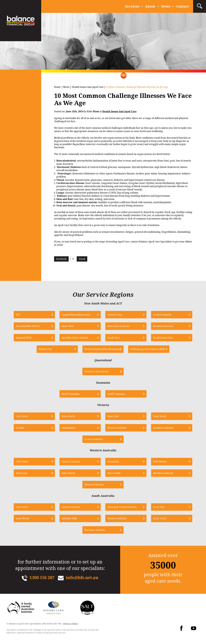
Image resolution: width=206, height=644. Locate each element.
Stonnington (68, 428)
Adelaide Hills (69, 518)
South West (114, 338)
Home (57, 87)
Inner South (160, 416)
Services (132, 6)
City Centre (22, 416)
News (166, 6)
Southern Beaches (163, 338)
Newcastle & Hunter (119, 326)
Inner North (68, 416)
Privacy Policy (71, 624)
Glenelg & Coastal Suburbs (122, 507)
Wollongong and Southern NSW (148, 349)
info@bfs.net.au (82, 577)
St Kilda (20, 428)
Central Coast (115, 315)
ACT (18, 315)
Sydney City (45, 349)
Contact (182, 6)
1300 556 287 (42, 577)
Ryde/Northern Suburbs (75, 338)
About (150, 6)
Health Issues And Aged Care (88, 87)
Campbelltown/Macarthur (76, 315)
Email (82, 259)
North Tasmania (71, 394)
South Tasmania (116, 394)
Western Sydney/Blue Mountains (102, 349)
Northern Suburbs (163, 428)
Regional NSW (24, 338)
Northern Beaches (163, 326)
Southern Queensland (96, 371)
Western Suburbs (117, 428)
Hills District (160, 462)
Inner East (113, 416)
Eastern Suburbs (162, 315)
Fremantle (113, 462)
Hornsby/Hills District (28, 326)
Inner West (68, 326)
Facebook (61, 259)
